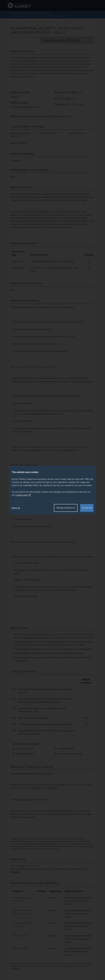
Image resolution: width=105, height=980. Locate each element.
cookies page (23, 495)
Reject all (16, 508)
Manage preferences (66, 508)
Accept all (87, 508)
